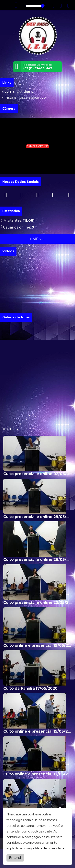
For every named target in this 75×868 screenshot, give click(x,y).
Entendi (15, 858)
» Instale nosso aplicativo (24, 97)
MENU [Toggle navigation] (37, 239)
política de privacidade (48, 848)
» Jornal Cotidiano (18, 91)
